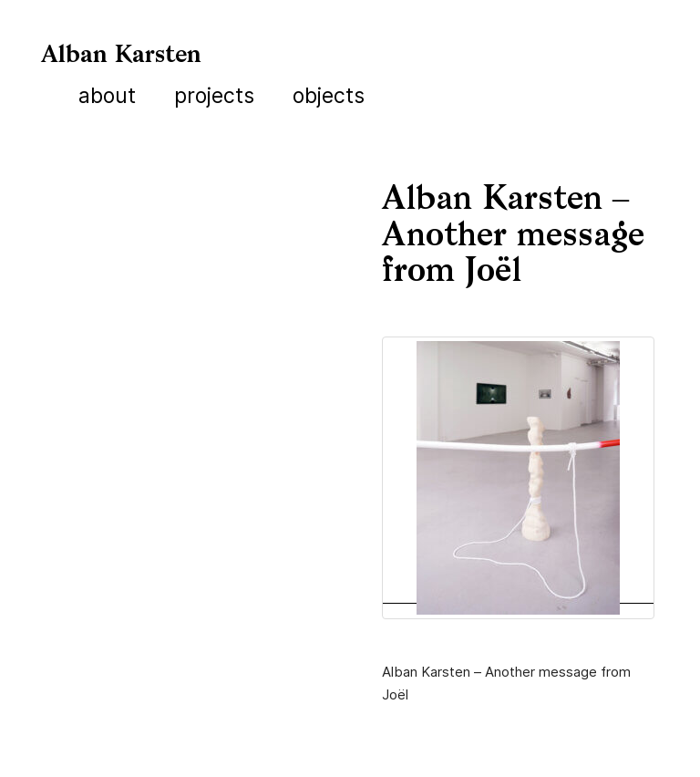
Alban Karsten (121, 56)
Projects (214, 96)
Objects (329, 96)
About (107, 96)
